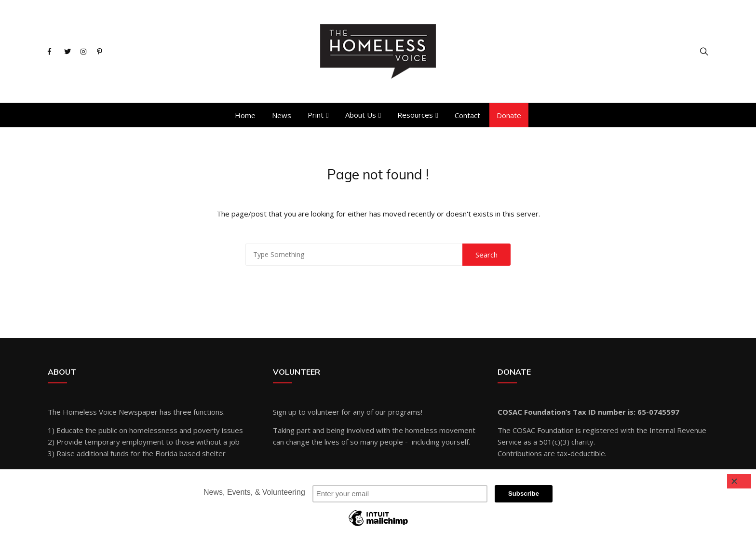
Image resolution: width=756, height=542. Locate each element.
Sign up (285, 412)
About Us (361, 115)
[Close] (739, 481)
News (282, 115)
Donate (509, 115)
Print (316, 115)
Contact (467, 115)
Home (245, 115)
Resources (415, 115)
